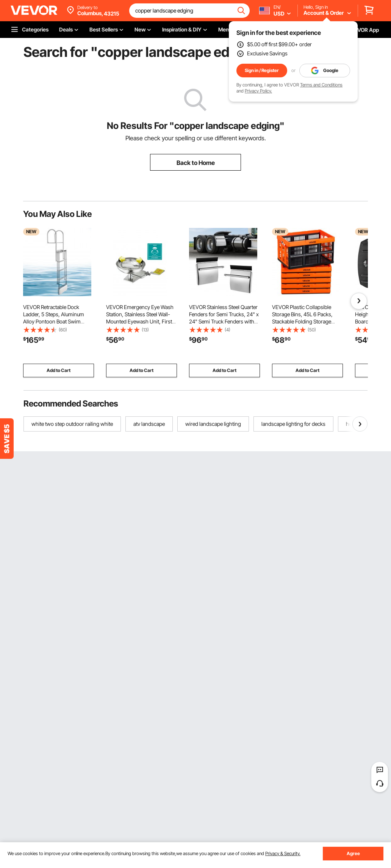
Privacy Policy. (258, 91)
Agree (353, 853)
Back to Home (196, 163)
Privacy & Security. (283, 853)
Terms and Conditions (321, 85)
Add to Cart (59, 370)
